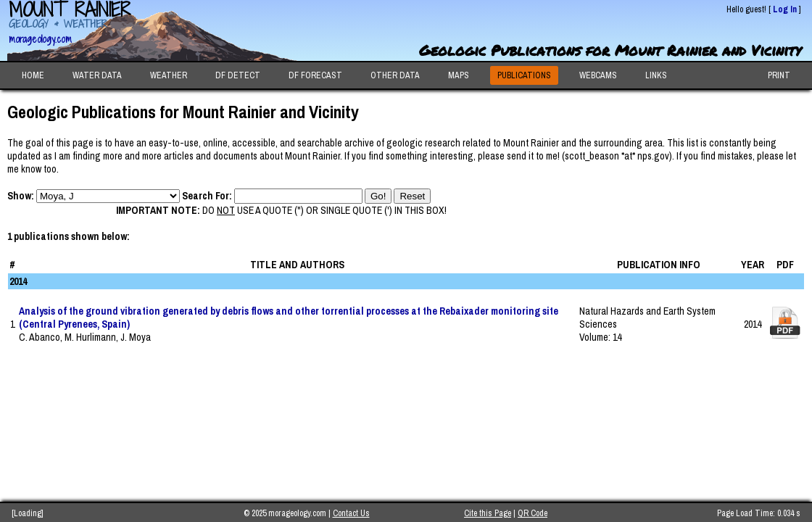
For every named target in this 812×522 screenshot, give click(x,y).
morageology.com (40, 39)
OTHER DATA (395, 75)
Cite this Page (488, 513)
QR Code (533, 513)
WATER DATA (97, 75)
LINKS (656, 75)
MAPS (459, 75)
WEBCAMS (598, 75)
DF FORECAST (315, 75)
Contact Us (351, 513)
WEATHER (169, 75)
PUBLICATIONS (524, 75)
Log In (785, 9)
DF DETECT (238, 75)
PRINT (779, 75)
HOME (33, 75)
